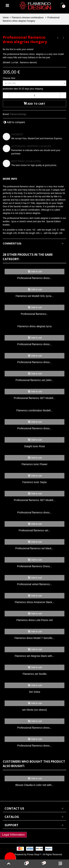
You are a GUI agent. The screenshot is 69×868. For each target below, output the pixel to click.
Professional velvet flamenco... (35, 584)
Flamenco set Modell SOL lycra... (34, 296)
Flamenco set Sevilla (34, 674)
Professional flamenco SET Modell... (34, 398)
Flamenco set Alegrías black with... (34, 656)
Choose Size (9, 78)
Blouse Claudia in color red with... (35, 785)
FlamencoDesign (18, 114)
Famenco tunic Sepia (34, 482)
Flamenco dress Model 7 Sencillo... (35, 638)
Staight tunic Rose (35, 446)
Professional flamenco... (34, 314)
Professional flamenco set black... (34, 548)
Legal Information (13, 835)
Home (6, 18)
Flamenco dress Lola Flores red (34, 620)
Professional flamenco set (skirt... (35, 380)
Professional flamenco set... (35, 530)
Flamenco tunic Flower (34, 464)
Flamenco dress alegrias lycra (35, 326)
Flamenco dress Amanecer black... (34, 602)
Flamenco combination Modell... (34, 410)
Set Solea (34, 692)
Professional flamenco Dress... (35, 566)
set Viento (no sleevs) (34, 710)
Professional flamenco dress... (34, 278)
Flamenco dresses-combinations (28, 18)
